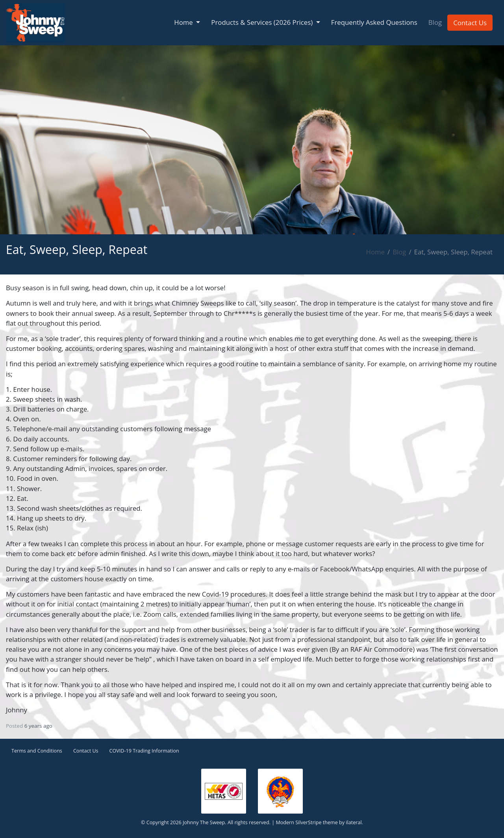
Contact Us (470, 23)
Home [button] (184, 22)
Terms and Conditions (37, 751)
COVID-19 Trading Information (144, 751)
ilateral (354, 822)
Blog (435, 22)
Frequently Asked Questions (374, 22)
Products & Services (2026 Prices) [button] (263, 22)
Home (375, 252)
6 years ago (38, 726)
